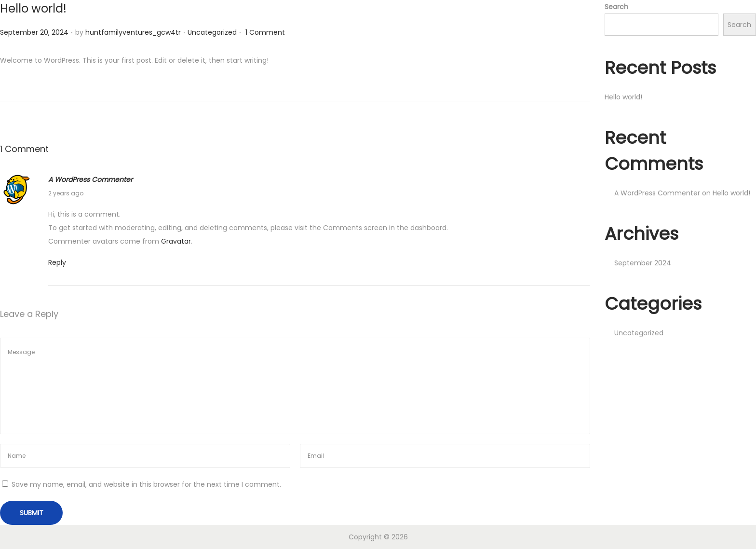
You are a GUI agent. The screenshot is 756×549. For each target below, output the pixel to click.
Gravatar (176, 241)
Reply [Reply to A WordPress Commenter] (57, 262)
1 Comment (265, 32)
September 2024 (643, 263)
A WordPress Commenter (90, 179)
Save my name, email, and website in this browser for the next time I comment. (146, 484)
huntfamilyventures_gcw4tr (133, 32)
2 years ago (66, 193)
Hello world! (33, 8)
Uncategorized (212, 32)
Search (616, 7)
